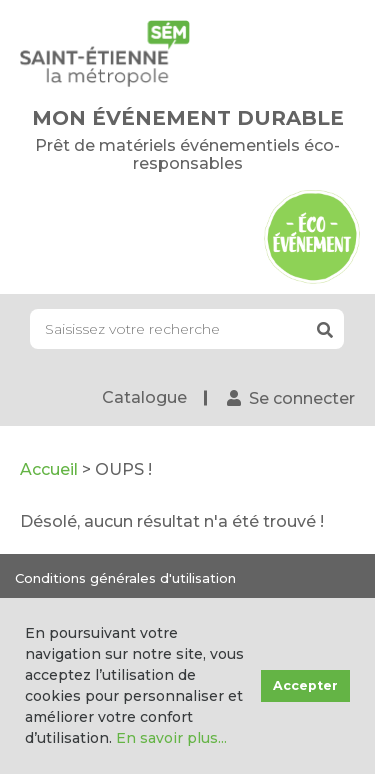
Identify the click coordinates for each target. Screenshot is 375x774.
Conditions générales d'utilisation (125, 578)
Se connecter (302, 398)
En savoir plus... (171, 738)
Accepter (305, 685)
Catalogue (144, 397)
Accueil (49, 469)
